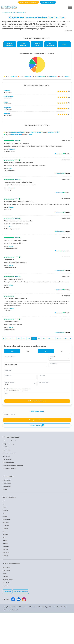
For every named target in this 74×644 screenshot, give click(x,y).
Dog (12, 384)
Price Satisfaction (51, 44)
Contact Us (7, 624)
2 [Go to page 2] (11, 371)
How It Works (6, 483)
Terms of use (34, 638)
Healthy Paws (9, 96)
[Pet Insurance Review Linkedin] (19, 630)
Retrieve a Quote (48, 2)
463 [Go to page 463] (24, 371)
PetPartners (6, 558)
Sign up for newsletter (22, 624)
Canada (5, 522)
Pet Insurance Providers (9, 486)
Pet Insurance (7, 513)
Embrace (67, 76)
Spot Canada (6, 603)
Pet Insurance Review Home (11, 474)
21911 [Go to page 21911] (66, 371)
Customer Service (37, 44)
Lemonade (39, 76)
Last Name (42, 409)
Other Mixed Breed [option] (11, 398)
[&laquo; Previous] (4, 371)
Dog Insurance (7, 516)
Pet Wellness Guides (9, 495)
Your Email (9, 403)
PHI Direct (6, 610)
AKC (4, 537)
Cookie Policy (43, 638)
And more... (6, 589)
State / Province (10, 415)
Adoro (4, 534)
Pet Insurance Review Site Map (58, 638)
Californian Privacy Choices (20, 638)
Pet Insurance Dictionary (10, 501)
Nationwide (6, 579)
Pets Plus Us (6, 616)
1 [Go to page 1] (7, 371)
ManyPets (5, 576)
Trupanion (7, 108)
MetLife (11, 260)
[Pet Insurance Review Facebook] (13, 630)
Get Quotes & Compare (9, 477)
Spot (10, 201)
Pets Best (14, 76)
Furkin (4, 607)
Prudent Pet (53, 76)
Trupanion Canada (8, 613)
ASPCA (5, 540)
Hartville (5, 549)
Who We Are (6, 489)
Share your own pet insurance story (13, 498)
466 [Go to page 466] (39, 371)
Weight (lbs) (53, 396)
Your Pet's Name (10, 390)
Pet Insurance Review (9, 12)
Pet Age (52, 390)
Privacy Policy (7, 638)
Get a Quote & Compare (29, 2)
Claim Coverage (23, 44)
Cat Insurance (7, 519)
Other (64, 44)
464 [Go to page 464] (29, 371)
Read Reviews (7, 480)
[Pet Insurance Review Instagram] (24, 630)
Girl (62, 384)
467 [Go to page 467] (44, 371)
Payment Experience (10, 44)
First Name (8, 409)
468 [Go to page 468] (49, 371)
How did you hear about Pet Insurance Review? (17, 422)
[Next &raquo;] (70, 371)
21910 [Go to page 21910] (59, 371)
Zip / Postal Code (44, 415)
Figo (4, 546)
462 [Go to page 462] (19, 371)
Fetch (6, 102)
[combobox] (26, 398)
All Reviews (21, 12)
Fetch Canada (7, 600)
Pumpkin (27, 76)
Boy (46, 384)
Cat (28, 384)
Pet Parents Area (7, 492)
